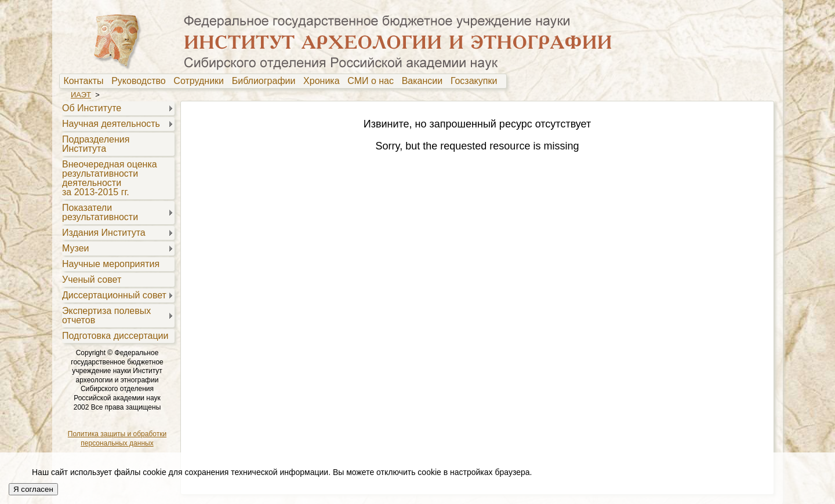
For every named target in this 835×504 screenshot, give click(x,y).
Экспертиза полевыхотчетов (106, 315)
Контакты (86, 81)
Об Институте (92, 108)
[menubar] (283, 81)
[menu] (117, 221)
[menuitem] (86, 81)
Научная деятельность (111, 124)
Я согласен (33, 489)
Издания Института (104, 233)
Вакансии (425, 81)
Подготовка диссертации (115, 336)
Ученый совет (92, 280)
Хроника (324, 81)
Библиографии (266, 81)
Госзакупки (476, 81)
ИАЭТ (81, 95)
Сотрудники (201, 81)
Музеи (76, 248)
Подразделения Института (96, 144)
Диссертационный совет (114, 295)
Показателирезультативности (100, 212)
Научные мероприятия (111, 264)
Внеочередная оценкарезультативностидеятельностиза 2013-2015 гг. (110, 178)
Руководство (141, 81)
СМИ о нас (373, 81)
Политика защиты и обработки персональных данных (117, 439)
